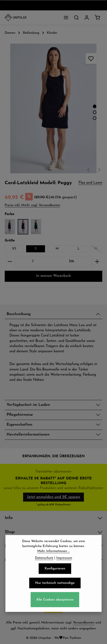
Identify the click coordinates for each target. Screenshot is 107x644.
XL (98, 250)
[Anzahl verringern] (10, 262)
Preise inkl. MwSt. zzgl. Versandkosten (32, 205)
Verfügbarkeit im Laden (28, 405)
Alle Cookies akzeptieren (55, 609)
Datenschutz (44, 567)
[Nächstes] (99, 170)
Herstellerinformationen (28, 435)
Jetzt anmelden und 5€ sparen (54, 497)
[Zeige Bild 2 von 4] (95, 112)
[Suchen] (76, 17)
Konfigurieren (55, 578)
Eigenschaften (19, 425)
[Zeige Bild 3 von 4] (95, 118)
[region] (53, 108)
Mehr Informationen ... (53, 560)
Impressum (64, 567)
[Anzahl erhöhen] (97, 262)
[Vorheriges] (89, 170)
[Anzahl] (33, 262)
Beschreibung (19, 314)
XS (14, 249)
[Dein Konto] (87, 17)
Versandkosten (84, 623)
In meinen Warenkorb (53, 276)
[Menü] (66, 17)
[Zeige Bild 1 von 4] (95, 106)
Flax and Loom (90, 183)
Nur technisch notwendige (55, 592)
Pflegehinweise (20, 415)
